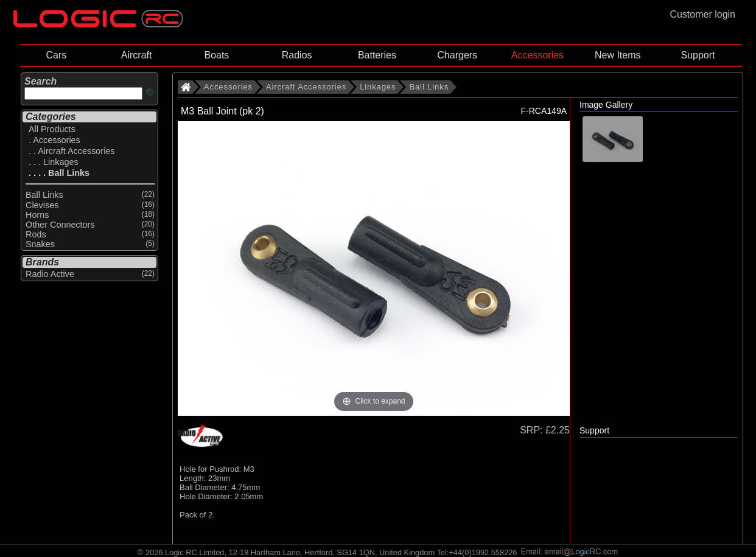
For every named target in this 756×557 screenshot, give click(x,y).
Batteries (377, 55)
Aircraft (137, 55)
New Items (618, 55)
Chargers (457, 55)
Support (698, 55)
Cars (56, 55)
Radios (297, 55)
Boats (216, 55)
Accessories (537, 55)
